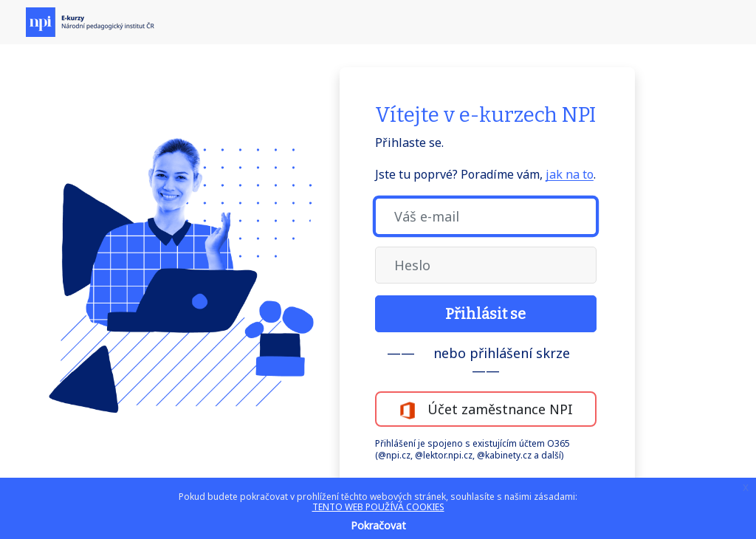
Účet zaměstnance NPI (486, 410)
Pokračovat (378, 525)
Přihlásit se (485, 314)
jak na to (570, 174)
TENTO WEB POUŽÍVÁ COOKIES (378, 507)
